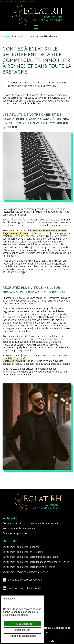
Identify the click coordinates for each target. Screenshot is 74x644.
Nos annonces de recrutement (19, 528)
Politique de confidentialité (56, 628)
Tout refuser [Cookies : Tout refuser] (9, 599)
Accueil (6, 36)
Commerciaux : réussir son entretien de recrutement (30, 523)
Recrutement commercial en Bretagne (23, 552)
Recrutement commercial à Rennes (21, 547)
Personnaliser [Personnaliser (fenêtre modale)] (23, 630)
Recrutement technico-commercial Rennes (25, 572)
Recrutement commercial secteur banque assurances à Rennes (36, 562)
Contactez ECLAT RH (15, 361)
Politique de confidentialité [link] (23, 636)
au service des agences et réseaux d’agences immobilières (35, 232)
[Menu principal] (36, 27)
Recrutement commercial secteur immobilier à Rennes (31, 557)
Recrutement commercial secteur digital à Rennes (29, 567)
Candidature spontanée (15, 533)
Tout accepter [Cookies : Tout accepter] (23, 624)
